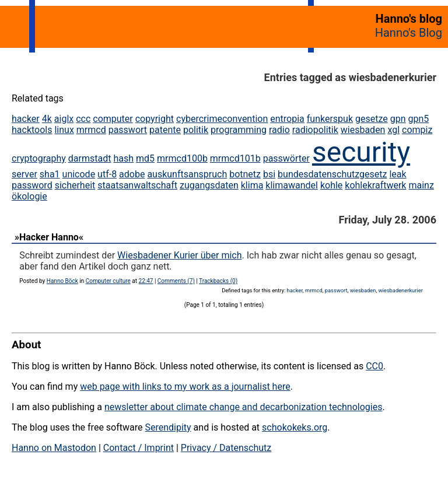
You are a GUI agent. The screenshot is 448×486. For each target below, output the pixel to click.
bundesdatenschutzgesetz (332, 174)
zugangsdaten (209, 185)
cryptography (39, 158)
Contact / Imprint (139, 448)
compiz (417, 130)
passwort (128, 130)
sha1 (50, 174)
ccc (83, 119)
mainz (421, 185)
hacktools (32, 130)
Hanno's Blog (409, 33)
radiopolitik (315, 130)
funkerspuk (330, 119)
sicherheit (75, 185)
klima (252, 185)
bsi (269, 174)
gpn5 (418, 119)
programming (239, 130)
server (24, 174)
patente (165, 130)
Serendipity (168, 427)
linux (64, 130)
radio (279, 130)
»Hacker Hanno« (49, 237)
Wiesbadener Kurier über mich (179, 255)
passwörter (286, 158)
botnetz (245, 174)
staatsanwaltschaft (137, 185)
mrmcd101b (235, 158)
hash (123, 158)
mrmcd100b (182, 158)
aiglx (64, 119)
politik (196, 130)
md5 (145, 158)
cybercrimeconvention (222, 119)
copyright (155, 119)
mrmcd (91, 130)
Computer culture (108, 281)
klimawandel (292, 185)
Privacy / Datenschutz (226, 448)
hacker (26, 119)
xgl (393, 130)
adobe (132, 174)
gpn (398, 119)
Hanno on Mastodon (54, 448)
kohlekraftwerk (375, 185)
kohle (331, 185)
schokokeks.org (295, 427)
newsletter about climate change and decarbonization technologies (243, 407)
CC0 (374, 366)
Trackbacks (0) (218, 281)
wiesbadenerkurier (401, 290)
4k (47, 119)
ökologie (29, 196)
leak (398, 174)
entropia (287, 119)
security (361, 152)
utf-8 (107, 174)
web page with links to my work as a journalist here (185, 387)
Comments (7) (176, 281)
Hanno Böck (62, 281)
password (32, 185)
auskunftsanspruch (187, 174)
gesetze (372, 119)
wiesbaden (363, 130)
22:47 (146, 281)
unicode (79, 174)
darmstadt (90, 158)
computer (113, 119)
